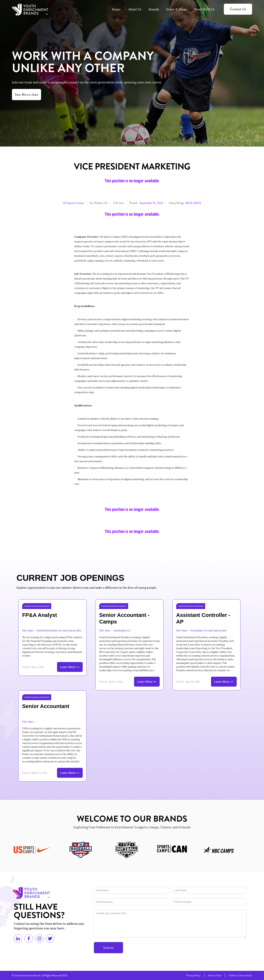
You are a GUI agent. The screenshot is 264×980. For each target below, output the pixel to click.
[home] (30, 10)
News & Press (177, 9)
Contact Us (238, 9)
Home (116, 9)
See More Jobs (27, 95)
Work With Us (204, 9)
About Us (135, 9)
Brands (154, 9)
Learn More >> (70, 667)
